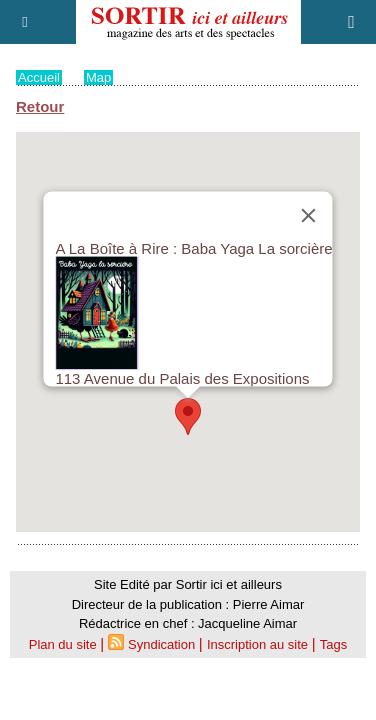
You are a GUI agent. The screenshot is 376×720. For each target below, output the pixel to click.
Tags (333, 644)
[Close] (309, 216)
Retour (40, 106)
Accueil (39, 77)
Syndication (161, 644)
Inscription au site (257, 644)
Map (98, 77)
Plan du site (63, 644)
